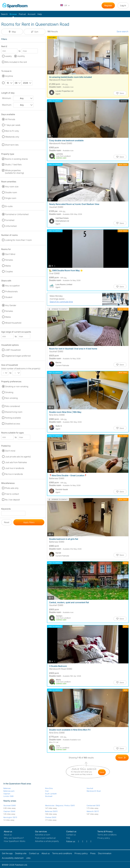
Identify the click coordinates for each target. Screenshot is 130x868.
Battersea (7, 788)
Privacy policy (104, 838)
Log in (123, 5)
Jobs (28, 858)
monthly (21, 56)
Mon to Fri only (12, 131)
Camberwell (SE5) (93, 805)
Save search (122, 31)
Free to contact (12, 494)
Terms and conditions (107, 835)
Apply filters (29, 522)
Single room (11, 198)
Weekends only (12, 137)
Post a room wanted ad (45, 838)
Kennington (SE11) (10, 817)
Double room (11, 192)
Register (108, 5)
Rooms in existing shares (16, 159)
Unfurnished (11, 226)
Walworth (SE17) (93, 811)
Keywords (6, 509)
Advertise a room (43, 835)
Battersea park (9, 791)
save (102, 772)
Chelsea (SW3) (51, 817)
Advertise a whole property (47, 841)
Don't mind (10, 451)
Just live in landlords (15, 468)
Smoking (9, 392)
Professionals (11, 291)
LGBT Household (13, 350)
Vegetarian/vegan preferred (18, 356)
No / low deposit (12, 500)
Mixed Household (13, 323)
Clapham (7, 794)
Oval (47, 791)
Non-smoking (11, 398)
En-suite (9, 206)
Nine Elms (49, 788)
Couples (9, 271)
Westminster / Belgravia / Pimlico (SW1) (60, 805)
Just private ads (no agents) (18, 457)
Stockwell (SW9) (10, 805)
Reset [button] (7, 522)
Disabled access (13, 424)
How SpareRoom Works (15, 841)
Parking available (13, 418)
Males (8, 266)
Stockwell (49, 796)
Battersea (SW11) (51, 811)
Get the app (7, 853)
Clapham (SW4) (9, 811)
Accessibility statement (13, 858)
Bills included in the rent (16, 62)
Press (93, 853)
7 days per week (13, 125)
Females (9, 260)
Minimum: (7, 98)
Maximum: (7, 105)
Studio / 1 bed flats (13, 165)
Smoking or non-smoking (17, 386)
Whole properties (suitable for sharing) (14, 172)
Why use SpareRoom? (14, 838)
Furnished (10, 220)
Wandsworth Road (94, 791)
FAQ (68, 838)
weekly (9, 56)
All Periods (10, 119)
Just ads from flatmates (16, 462)
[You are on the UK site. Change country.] (65, 5)
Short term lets (12, 145)
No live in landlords (14, 474)
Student (9, 297)
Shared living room (14, 412)
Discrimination (105, 853)
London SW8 (8, 796)
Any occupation (12, 286)
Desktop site (21, 853)
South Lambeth (51, 794)
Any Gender (11, 305)
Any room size (12, 187)
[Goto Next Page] (122, 758)
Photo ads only (12, 488)
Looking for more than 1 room (18, 240)
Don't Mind (10, 254)
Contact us (71, 835)
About (8, 835)
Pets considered (12, 406)
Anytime (9, 76)
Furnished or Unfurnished (17, 214)
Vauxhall (90, 788)
